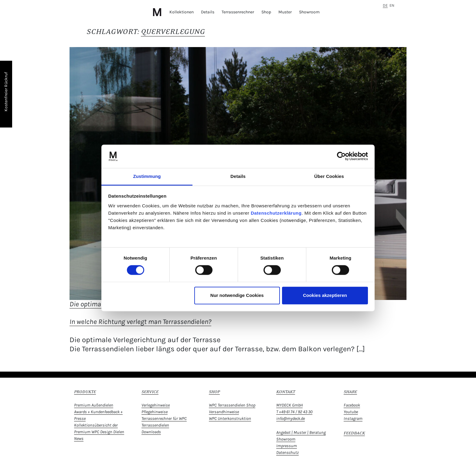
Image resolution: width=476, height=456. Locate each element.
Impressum (287, 446)
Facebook (352, 405)
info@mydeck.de (291, 419)
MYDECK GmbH (289, 405)
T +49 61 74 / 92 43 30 (294, 412)
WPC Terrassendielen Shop (232, 405)
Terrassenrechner (238, 12)
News (79, 439)
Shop (266, 12)
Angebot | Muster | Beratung (301, 432)
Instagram (353, 419)
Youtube (351, 412)
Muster (285, 12)
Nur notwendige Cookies (237, 295)
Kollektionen (182, 12)
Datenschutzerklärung (276, 213)
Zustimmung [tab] (147, 176)
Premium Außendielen (94, 405)
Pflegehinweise (155, 412)
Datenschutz (287, 453)
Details (208, 12)
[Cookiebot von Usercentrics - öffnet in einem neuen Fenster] (341, 156)
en (392, 5)
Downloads (151, 432)
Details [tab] (238, 176)
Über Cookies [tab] (329, 176)
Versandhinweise (224, 412)
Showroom (309, 12)
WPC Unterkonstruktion (230, 419)
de (385, 5)
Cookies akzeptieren (325, 295)
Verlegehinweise (156, 405)
